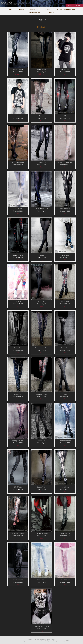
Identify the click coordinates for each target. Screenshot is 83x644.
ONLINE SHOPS (35, 13)
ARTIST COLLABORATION (66, 9)
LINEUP (47, 9)
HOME (10, 9)
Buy (65, 74)
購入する (18, 74)
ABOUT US (34, 9)
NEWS (21, 9)
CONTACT (50, 13)
